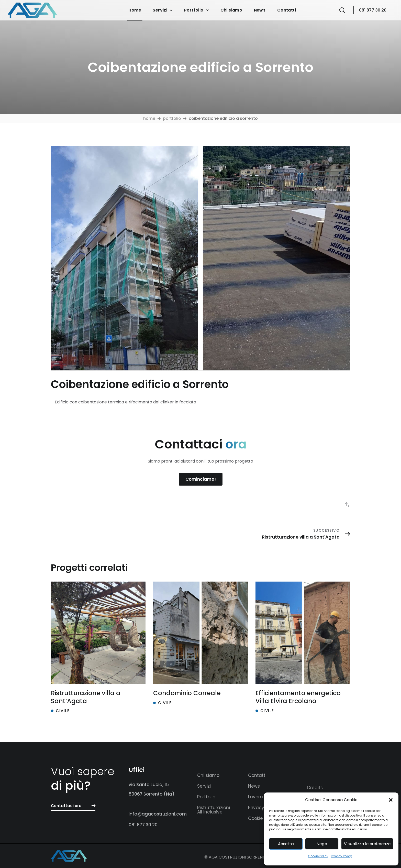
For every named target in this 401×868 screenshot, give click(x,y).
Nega (322, 844)
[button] (391, 800)
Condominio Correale (187, 693)
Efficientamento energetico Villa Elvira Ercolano (298, 697)
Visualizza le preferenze (367, 844)
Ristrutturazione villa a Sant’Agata (86, 697)
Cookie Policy (318, 856)
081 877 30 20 (373, 10)
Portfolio (172, 118)
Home (149, 118)
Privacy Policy (341, 856)
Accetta (286, 844)
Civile (63, 711)
